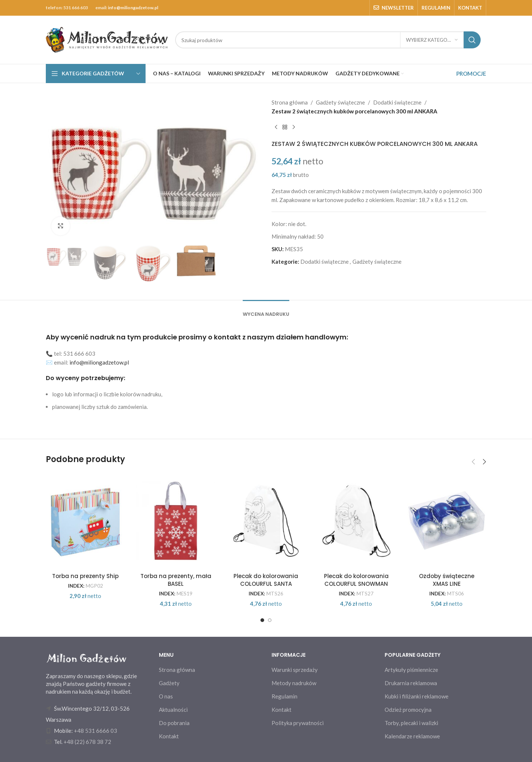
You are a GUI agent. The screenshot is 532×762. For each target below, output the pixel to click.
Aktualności (173, 710)
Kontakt (169, 736)
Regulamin (284, 696)
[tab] (266, 311)
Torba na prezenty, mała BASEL (176, 580)
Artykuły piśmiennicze (411, 670)
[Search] (328, 40)
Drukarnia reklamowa (411, 683)
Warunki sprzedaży (295, 670)
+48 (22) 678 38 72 (87, 742)
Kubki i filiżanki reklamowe (417, 696)
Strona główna (290, 102)
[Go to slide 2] (270, 620)
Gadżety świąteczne (340, 102)
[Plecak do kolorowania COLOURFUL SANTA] (266, 521)
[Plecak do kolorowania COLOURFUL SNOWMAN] (356, 521)
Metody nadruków (294, 683)
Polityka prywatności (298, 723)
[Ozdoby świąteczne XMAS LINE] (447, 521)
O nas (166, 696)
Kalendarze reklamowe (412, 736)
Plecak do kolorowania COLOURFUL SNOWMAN (356, 580)
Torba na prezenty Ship (85, 576)
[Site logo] (107, 39)
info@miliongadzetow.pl (133, 8)
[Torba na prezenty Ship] (85, 521)
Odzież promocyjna (408, 710)
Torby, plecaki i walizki (411, 723)
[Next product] (294, 127)
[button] (473, 462)
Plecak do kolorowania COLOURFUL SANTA (266, 580)
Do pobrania (174, 723)
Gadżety (169, 683)
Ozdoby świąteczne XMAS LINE (447, 580)
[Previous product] (276, 127)
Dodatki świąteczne (397, 102)
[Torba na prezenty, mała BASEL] (175, 521)
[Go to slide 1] (262, 620)
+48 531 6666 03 (96, 731)
